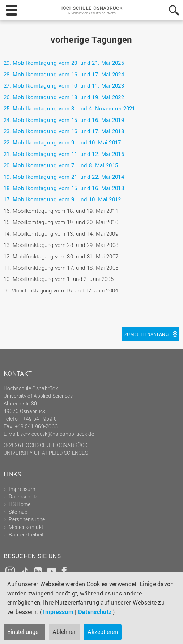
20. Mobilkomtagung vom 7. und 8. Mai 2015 (61, 165)
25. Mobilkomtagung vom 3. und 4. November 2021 (69, 108)
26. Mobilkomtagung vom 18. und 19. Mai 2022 (64, 97)
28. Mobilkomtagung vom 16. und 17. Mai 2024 (64, 74)
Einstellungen (24, 632)
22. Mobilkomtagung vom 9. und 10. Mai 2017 (62, 142)
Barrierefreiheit (26, 534)
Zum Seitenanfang (146, 334)
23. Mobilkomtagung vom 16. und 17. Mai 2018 (64, 131)
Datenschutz (95, 612)
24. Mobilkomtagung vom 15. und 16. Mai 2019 (64, 120)
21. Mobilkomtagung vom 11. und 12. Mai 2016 (64, 154)
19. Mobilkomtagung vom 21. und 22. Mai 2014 (64, 177)
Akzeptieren (103, 632)
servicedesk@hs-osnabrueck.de (57, 434)
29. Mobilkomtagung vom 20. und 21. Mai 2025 (64, 63)
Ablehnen (65, 632)
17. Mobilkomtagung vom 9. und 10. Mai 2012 (62, 199)
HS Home (20, 504)
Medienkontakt (26, 527)
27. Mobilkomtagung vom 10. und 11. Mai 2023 (64, 85)
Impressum (58, 612)
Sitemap (18, 512)
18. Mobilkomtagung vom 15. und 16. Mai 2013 (64, 188)
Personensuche (27, 519)
